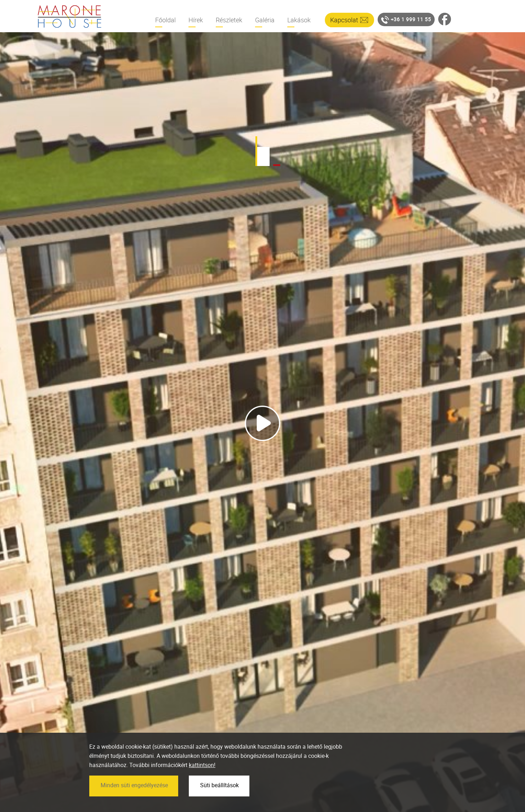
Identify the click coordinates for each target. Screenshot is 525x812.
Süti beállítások (219, 802)
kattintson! (202, 782)
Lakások (299, 20)
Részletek (229, 20)
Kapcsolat (344, 20)
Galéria (265, 20)
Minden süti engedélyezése (134, 802)
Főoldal (165, 20)
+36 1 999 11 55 (406, 20)
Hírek (196, 20)
